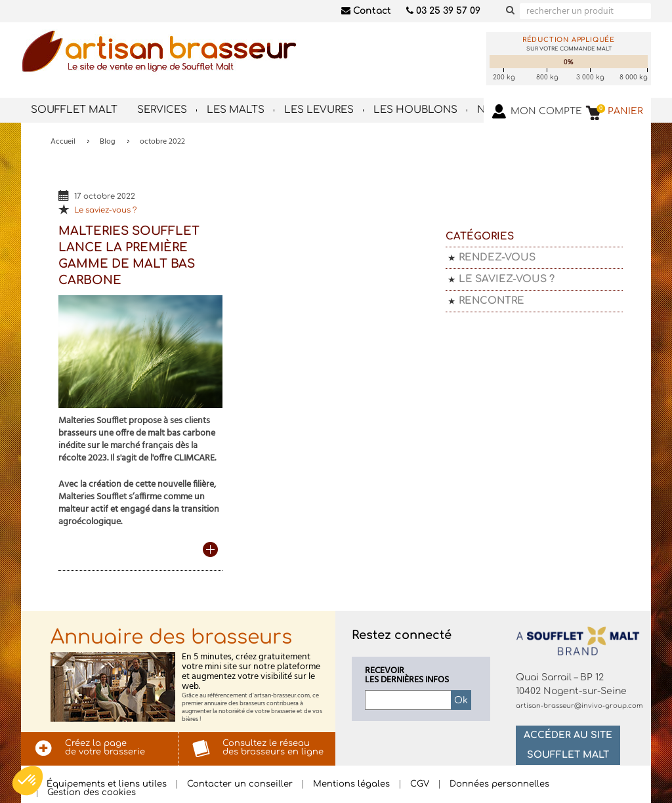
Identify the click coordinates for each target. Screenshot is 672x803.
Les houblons (415, 110)
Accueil (63, 142)
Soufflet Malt (74, 110)
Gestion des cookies (92, 793)
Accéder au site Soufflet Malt (568, 745)
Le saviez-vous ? (105, 210)
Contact (366, 11)
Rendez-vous (497, 257)
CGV (420, 784)
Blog (108, 142)
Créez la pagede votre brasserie (105, 748)
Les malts (236, 110)
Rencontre (492, 301)
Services (162, 110)
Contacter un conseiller (240, 784)
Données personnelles (499, 784)
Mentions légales (351, 784)
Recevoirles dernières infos (407, 676)
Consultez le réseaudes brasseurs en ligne (273, 748)
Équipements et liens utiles (107, 784)
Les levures (319, 110)
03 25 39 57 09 (443, 11)
